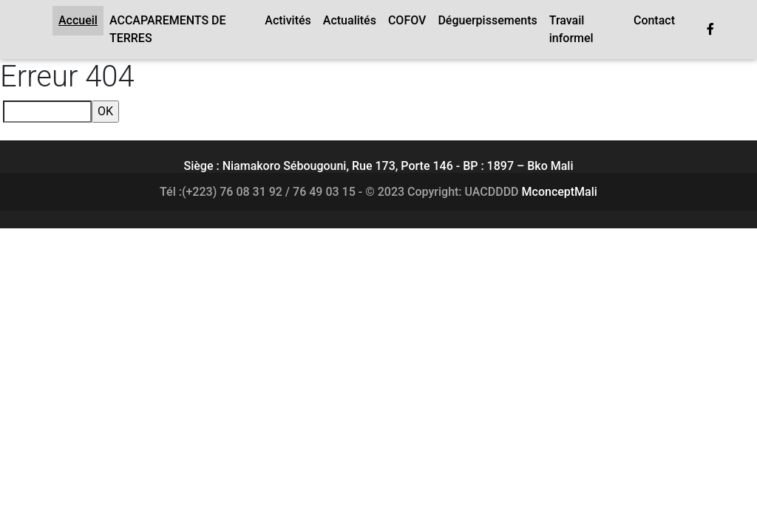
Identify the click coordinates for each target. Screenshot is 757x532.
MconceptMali (560, 192)
